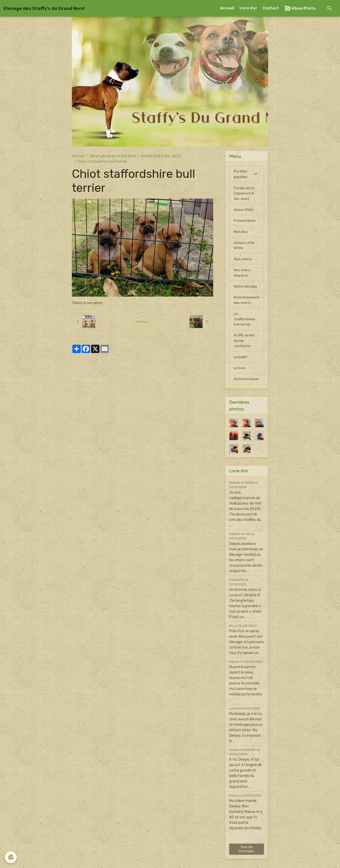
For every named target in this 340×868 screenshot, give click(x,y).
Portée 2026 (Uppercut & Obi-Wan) (245, 194)
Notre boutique (241, 385)
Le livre (240, 371)
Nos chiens (243, 260)
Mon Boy (241, 233)
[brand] (44, 8)
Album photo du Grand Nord (113, 156)
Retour (143, 321)
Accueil (227, 8)
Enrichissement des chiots (247, 302)
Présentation (245, 221)
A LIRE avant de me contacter (244, 344)
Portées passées (241, 174)
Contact (271, 8)
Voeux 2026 (244, 210)
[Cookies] (11, 857)
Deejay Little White (244, 246)
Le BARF (241, 360)
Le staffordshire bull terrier (245, 321)
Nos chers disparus (242, 274)
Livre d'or (248, 8)
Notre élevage (246, 288)
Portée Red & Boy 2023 (161, 156)
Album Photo (300, 8)
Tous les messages (246, 858)
